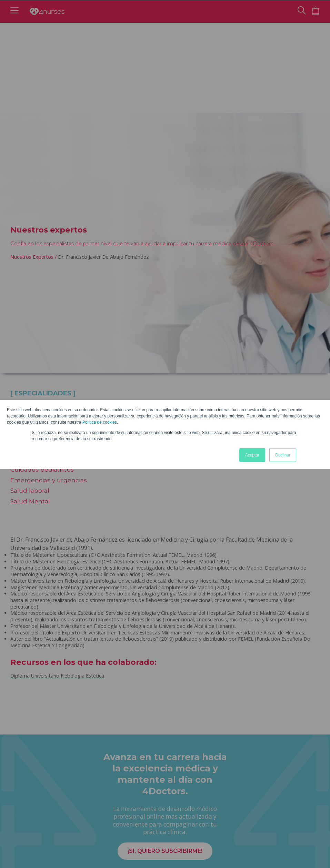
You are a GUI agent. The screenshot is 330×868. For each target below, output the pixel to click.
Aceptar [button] (252, 455)
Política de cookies (100, 422)
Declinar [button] (283, 455)
